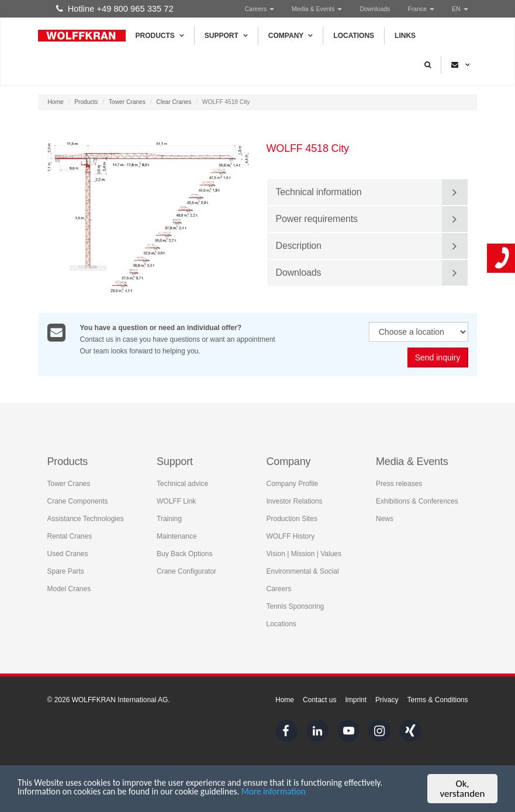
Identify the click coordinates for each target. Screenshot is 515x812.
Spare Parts (66, 571)
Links (405, 36)
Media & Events (317, 9)
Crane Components (78, 501)
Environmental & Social (303, 571)
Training (169, 518)
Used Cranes (68, 553)
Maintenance (177, 536)
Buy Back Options (184, 553)
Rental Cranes (70, 536)
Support (226, 36)
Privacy (387, 700)
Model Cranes (69, 588)
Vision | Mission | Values (304, 553)
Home (56, 102)
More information (349, 795)
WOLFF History (291, 536)
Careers (260, 9)
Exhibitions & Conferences (417, 501)
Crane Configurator (186, 571)
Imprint (356, 700)
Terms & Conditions (437, 700)
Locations (354, 36)
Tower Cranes (127, 102)
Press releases (399, 483)
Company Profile (293, 483)
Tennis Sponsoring (295, 606)
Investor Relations (295, 501)
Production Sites (292, 518)
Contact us (319, 700)
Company (291, 36)
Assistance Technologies (86, 518)
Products (160, 36)
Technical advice (182, 483)
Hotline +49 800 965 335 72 (115, 9)
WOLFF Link (176, 501)
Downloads (375, 9)
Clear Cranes (174, 102)
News (385, 518)
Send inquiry (438, 358)
